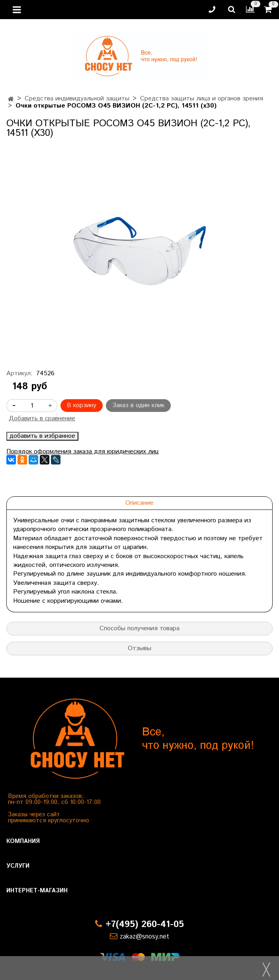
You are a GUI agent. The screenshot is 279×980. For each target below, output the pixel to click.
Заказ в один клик (138, 405)
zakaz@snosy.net (144, 937)
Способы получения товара (139, 628)
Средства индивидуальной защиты (77, 99)
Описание (139, 503)
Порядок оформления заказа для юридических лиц (83, 452)
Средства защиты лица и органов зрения (202, 99)
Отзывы (139, 648)
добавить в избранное (42, 436)
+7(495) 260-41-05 (145, 924)
